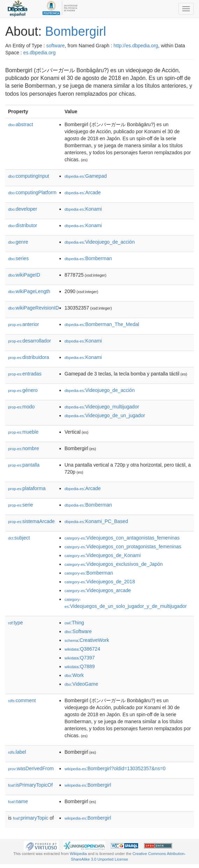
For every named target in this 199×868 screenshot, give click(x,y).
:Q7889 (80, 666)
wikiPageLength (29, 291)
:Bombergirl (88, 785)
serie (20, 505)
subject (19, 538)
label (17, 752)
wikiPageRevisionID (34, 308)
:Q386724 (83, 649)
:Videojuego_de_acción (100, 242)
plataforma (27, 488)
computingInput (29, 176)
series (18, 258)
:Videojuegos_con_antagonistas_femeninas (122, 538)
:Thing (74, 623)
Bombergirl (76, 31)
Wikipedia (79, 854)
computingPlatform (32, 192)
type (16, 623)
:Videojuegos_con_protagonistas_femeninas (123, 547)
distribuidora (29, 357)
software (55, 46)
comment (22, 700)
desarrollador (30, 341)
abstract (21, 124)
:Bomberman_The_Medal (102, 324)
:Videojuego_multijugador (102, 407)
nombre (24, 448)
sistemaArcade (31, 521)
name (18, 801)
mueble (23, 432)
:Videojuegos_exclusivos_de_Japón (114, 564)
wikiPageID (24, 275)
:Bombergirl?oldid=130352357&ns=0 (115, 768)
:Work (74, 675)
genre (18, 242)
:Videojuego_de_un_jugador (105, 415)
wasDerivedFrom (31, 768)
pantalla (24, 465)
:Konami (83, 209)
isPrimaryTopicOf (30, 785)
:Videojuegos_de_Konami (103, 555)
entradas (25, 374)
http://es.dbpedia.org (136, 46)
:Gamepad (86, 176)
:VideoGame (81, 684)
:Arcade (83, 192)
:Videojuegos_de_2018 (100, 582)
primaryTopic (31, 818)
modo (21, 407)
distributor (23, 225)
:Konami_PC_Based (96, 521)
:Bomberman (88, 258)
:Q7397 (80, 658)
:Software (78, 631)
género (23, 390)
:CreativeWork (87, 640)
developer (23, 209)
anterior (24, 324)
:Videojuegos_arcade (98, 590)
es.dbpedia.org (39, 53)
